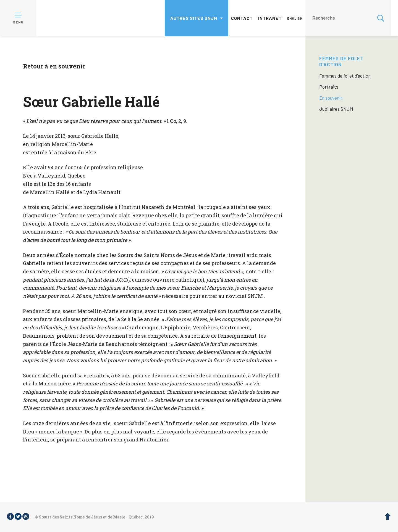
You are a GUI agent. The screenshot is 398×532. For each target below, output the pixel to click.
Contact (242, 18)
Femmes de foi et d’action (341, 61)
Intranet (270, 18)
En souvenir (331, 98)
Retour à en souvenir (54, 66)
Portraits (329, 87)
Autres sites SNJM (194, 18)
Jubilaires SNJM (336, 109)
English (295, 18)
